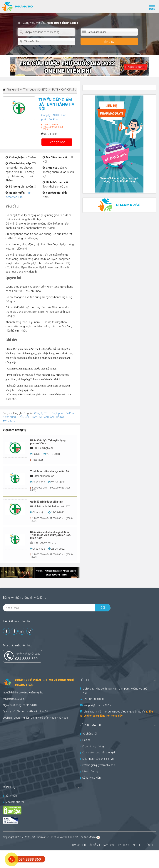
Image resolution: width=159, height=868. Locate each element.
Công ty (35, 718)
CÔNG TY (116, 845)
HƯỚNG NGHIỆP (133, 845)
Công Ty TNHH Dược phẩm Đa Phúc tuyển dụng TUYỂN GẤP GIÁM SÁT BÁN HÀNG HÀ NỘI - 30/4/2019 (39, 417)
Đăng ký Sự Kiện (90, 778)
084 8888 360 (26, 659)
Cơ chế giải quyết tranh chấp (97, 765)
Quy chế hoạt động (92, 746)
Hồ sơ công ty (89, 771)
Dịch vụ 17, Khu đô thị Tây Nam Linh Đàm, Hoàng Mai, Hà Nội (115, 691)
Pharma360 (43, 837)
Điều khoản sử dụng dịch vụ (97, 759)
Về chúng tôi (88, 734)
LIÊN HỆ (149, 845)
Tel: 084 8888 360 (94, 699)
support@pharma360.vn (98, 705)
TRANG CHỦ (79, 845)
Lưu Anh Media (87, 837)
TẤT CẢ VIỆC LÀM (98, 845)
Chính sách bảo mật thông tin (98, 752)
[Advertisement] (67, 859)
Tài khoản (10, 796)
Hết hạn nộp (57, 142)
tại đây (118, 716)
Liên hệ (85, 740)
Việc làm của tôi (13, 802)
